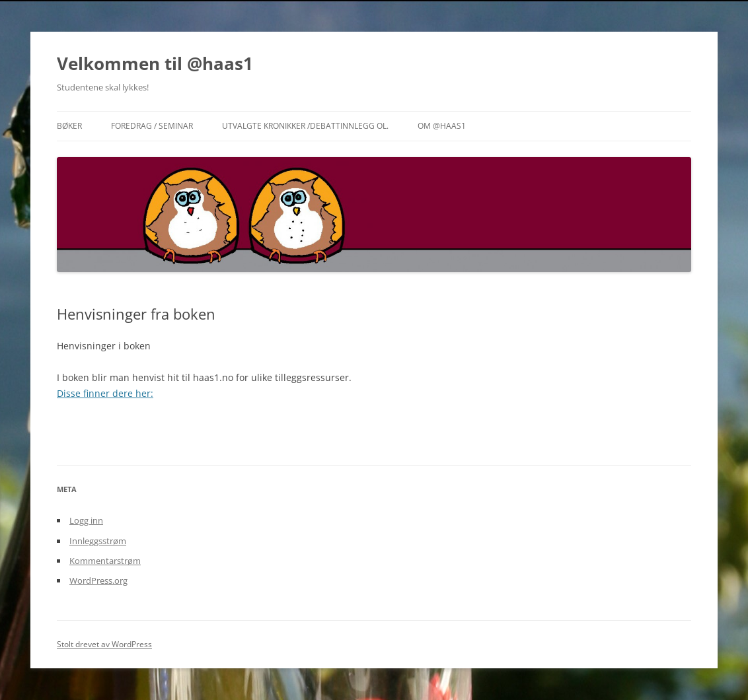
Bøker (69, 126)
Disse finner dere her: (105, 393)
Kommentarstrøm (105, 561)
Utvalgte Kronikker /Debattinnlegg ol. (305, 126)
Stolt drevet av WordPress (104, 644)
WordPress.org (98, 580)
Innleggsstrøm (98, 541)
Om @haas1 (442, 126)
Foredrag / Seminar (152, 126)
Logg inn (86, 520)
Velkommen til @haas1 (155, 63)
